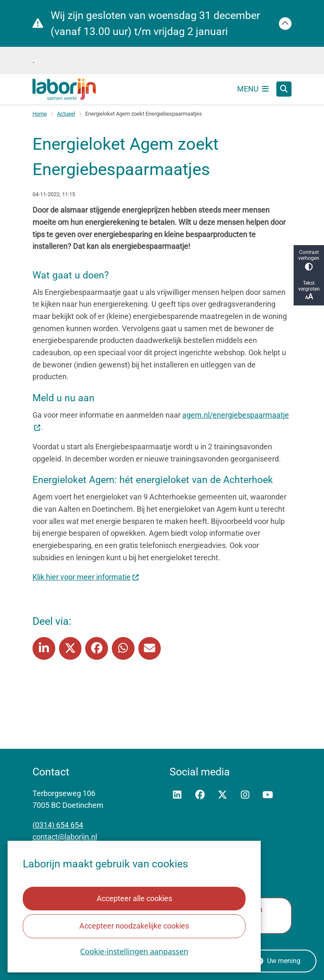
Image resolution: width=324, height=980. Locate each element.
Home (40, 114)
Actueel (66, 114)
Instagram (245, 795)
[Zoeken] (284, 89)
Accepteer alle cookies (134, 898)
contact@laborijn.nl (65, 837)
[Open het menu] (253, 89)
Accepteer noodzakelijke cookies (134, 926)
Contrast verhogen (309, 260)
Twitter (222, 795)
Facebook (200, 795)
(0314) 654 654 (58, 825)
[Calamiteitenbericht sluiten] (285, 24)
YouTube (268, 795)
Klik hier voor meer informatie (86, 577)
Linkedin (177, 795)
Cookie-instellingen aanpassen (134, 951)
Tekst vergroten (309, 290)
